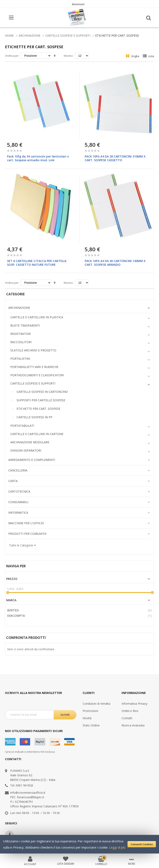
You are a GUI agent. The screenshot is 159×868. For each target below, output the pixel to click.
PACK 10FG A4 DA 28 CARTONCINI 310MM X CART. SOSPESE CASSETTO (115, 158)
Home (9, 35)
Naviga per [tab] (16, 566)
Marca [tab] (11, 600)
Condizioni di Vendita (96, 704)
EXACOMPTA (16, 616)
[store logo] (77, 17)
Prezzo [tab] (12, 579)
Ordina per (12, 56)
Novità (87, 718)
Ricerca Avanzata (133, 725)
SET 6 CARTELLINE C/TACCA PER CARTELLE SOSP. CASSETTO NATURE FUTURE (37, 263)
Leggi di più (117, 847)
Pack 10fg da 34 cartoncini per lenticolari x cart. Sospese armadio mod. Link (38, 158)
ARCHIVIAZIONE (30, 35)
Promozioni (90, 711)
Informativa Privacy (134, 704)
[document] (79, 844)
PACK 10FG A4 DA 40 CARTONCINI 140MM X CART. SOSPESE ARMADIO (115, 263)
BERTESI (13, 610)
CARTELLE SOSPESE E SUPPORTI (68, 35)
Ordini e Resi (130, 711)
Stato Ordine (91, 725)
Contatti (127, 718)
